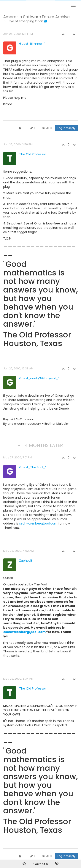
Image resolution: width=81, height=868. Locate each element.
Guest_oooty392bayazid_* (39, 378)
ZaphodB (26, 561)
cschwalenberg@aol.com (38, 523)
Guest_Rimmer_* (32, 44)
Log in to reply (66, 128)
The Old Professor (33, 154)
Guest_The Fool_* (33, 467)
